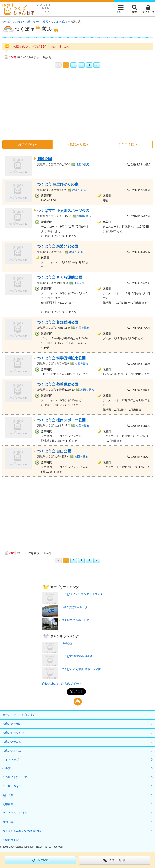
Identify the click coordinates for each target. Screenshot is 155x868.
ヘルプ (6, 768)
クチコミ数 (128, 144)
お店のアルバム (12, 751)
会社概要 (8, 795)
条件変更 (40, 860)
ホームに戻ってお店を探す (19, 715)
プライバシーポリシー (16, 813)
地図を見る (83, 164)
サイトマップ (11, 760)
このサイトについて (15, 777)
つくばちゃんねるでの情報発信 (22, 831)
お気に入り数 (78, 144)
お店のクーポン (12, 724)
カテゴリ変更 (115, 860)
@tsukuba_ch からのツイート (62, 683)
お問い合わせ (11, 822)
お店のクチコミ (12, 742)
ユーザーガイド (12, 786)
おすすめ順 (27, 144)
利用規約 (8, 804)
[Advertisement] (77, 105)
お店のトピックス (13, 733)
